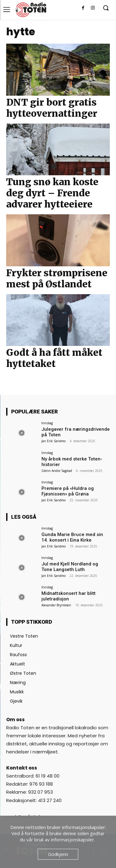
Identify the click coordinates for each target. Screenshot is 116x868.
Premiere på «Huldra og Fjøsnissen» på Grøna (68, 491)
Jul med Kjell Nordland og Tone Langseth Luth (70, 567)
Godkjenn (58, 854)
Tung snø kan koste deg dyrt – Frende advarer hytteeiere (52, 193)
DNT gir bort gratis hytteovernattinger (52, 108)
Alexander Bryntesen (56, 605)
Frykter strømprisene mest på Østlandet (57, 278)
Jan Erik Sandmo (54, 441)
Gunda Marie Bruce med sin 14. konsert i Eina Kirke (72, 537)
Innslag (47, 423)
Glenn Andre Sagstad (57, 471)
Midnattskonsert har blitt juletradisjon (69, 596)
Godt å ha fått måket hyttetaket (54, 358)
